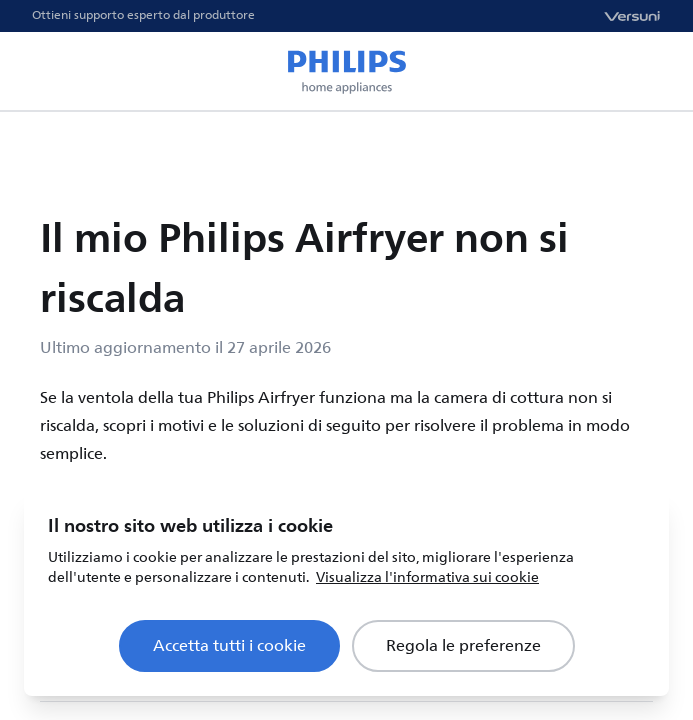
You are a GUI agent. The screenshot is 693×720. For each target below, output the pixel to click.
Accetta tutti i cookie (229, 646)
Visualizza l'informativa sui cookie (427, 577)
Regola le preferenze (463, 646)
